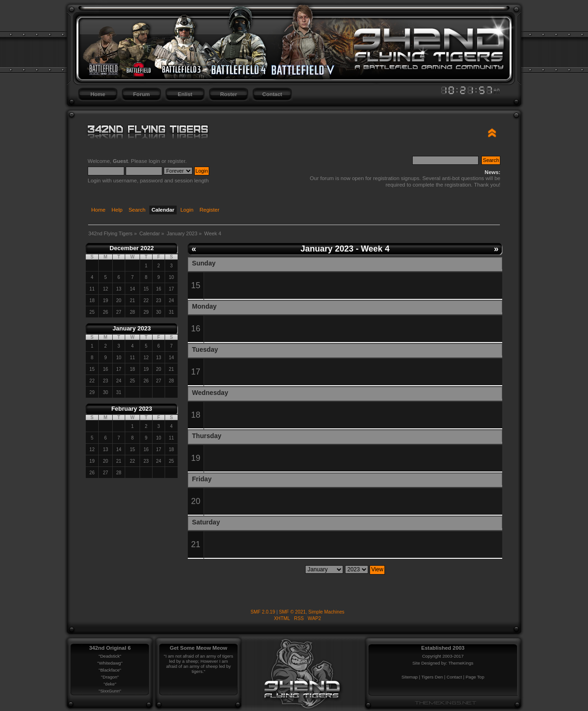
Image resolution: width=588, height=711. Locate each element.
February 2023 (132, 409)
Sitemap (410, 677)
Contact (272, 94)
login (154, 161)
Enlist (185, 94)
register (177, 161)
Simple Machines (326, 612)
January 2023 (132, 328)
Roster (229, 94)
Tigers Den (432, 677)
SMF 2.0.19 (263, 612)
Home (98, 94)
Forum (141, 94)
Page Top (475, 677)
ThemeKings (461, 663)
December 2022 (131, 248)
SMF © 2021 (293, 612)
